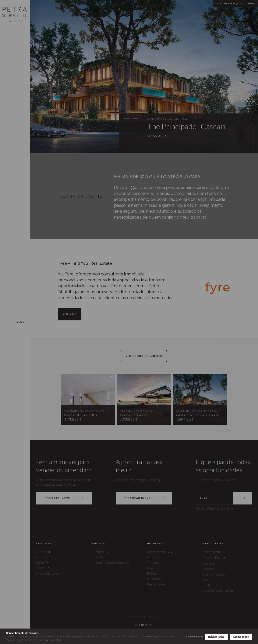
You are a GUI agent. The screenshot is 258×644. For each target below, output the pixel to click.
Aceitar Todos (241, 637)
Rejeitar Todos (216, 637)
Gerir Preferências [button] (194, 637)
